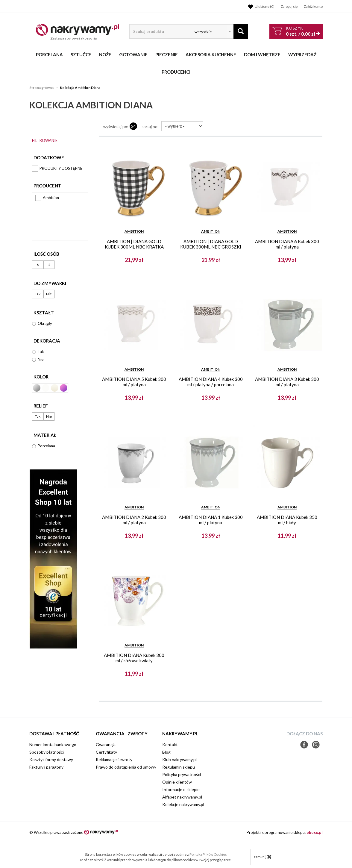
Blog (166, 752)
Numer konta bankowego (53, 744)
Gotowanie (133, 54)
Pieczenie (167, 54)
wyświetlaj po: (116, 127)
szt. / (301, 31)
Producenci (176, 72)
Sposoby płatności (47, 752)
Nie (49, 294)
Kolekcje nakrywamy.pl (183, 804)
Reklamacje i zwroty (114, 759)
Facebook (304, 745)
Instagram (316, 745)
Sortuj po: (150, 127)
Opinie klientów (177, 782)
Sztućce (81, 54)
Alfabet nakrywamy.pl (182, 797)
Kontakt (170, 744)
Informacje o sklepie (181, 789)
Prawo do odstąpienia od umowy (126, 767)
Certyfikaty (106, 752)
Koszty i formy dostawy (51, 759)
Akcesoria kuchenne (211, 54)
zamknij (263, 857)
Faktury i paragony (46, 767)
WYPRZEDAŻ (302, 54)
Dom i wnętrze (262, 54)
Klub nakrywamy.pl (179, 759)
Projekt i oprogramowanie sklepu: (285, 832)
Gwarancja (106, 744)
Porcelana (49, 54)
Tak (38, 294)
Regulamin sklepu (179, 767)
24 (133, 126)
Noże (105, 54)
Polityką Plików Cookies (208, 854)
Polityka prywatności (182, 774)
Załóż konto (313, 6)
